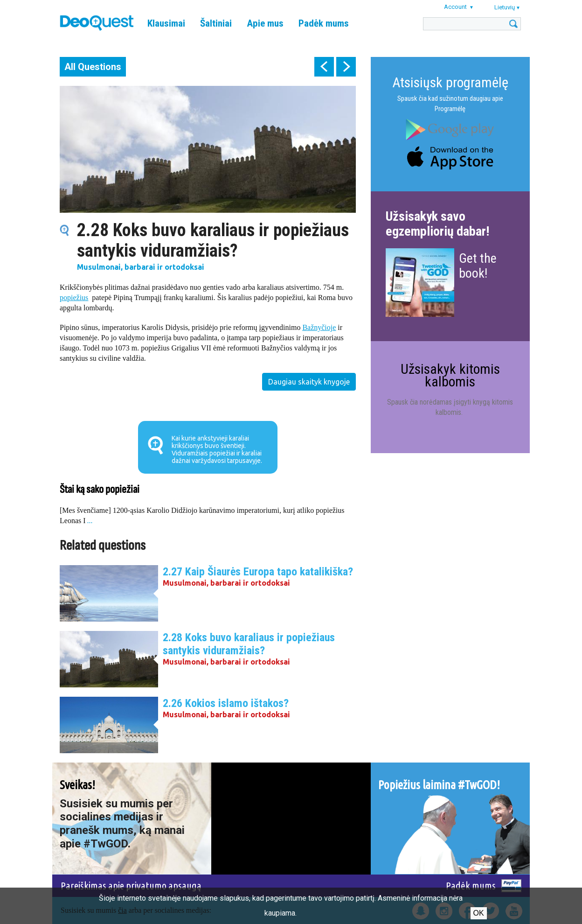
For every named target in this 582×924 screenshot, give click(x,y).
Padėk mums (324, 23)
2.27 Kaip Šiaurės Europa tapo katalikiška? (258, 572)
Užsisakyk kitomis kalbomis (450, 375)
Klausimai (166, 23)
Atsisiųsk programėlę (450, 82)
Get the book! (478, 266)
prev (324, 67)
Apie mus (265, 23)
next (346, 67)
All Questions (93, 67)
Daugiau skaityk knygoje (309, 382)
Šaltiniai (216, 23)
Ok (479, 913)
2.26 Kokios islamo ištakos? (226, 703)
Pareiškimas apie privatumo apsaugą (131, 885)
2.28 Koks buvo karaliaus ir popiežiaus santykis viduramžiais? (249, 644)
